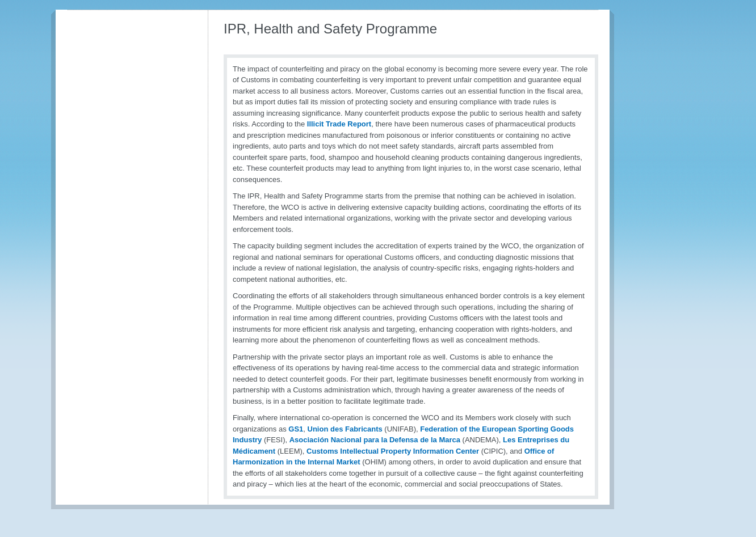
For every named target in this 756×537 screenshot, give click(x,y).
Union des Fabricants (345, 429)
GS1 (296, 429)
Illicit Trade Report (339, 124)
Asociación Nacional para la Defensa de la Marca (375, 440)
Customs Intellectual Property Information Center (393, 451)
